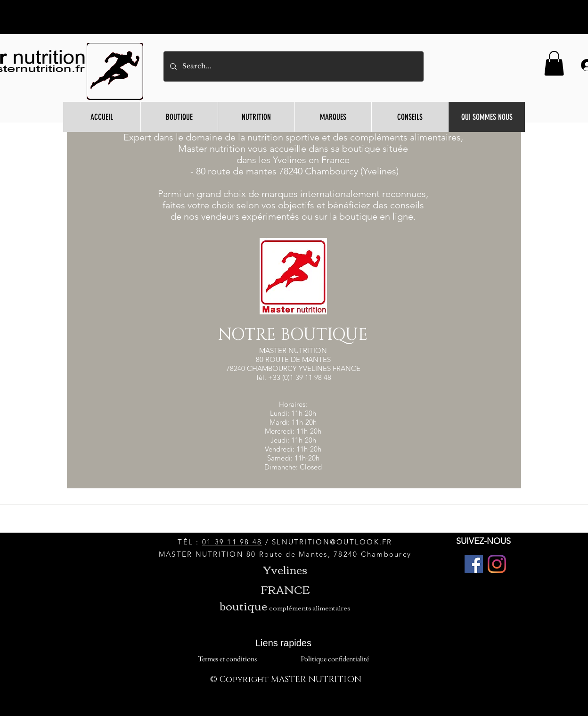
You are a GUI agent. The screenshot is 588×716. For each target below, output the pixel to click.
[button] (554, 63)
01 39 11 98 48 (232, 542)
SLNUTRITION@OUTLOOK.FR (332, 542)
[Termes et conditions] (227, 659)
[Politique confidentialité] (335, 659)
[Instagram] (497, 564)
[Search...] (293, 66)
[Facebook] (474, 564)
